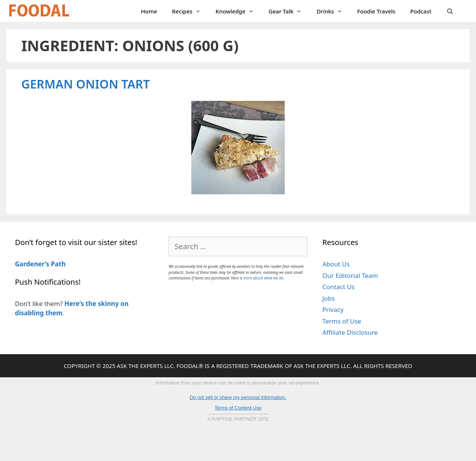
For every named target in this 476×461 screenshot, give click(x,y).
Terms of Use (342, 321)
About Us (336, 264)
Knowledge (238, 11)
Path (58, 264)
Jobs (329, 298)
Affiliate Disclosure (350, 332)
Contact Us (339, 287)
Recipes (190, 11)
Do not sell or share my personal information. (238, 397)
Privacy (333, 310)
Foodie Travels (376, 11)
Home (149, 11)
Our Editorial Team (350, 276)
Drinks (333, 11)
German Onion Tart (86, 84)
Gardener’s (32, 264)
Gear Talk (289, 11)
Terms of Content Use (238, 408)
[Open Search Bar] (450, 11)
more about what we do (263, 278)
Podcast (421, 11)
